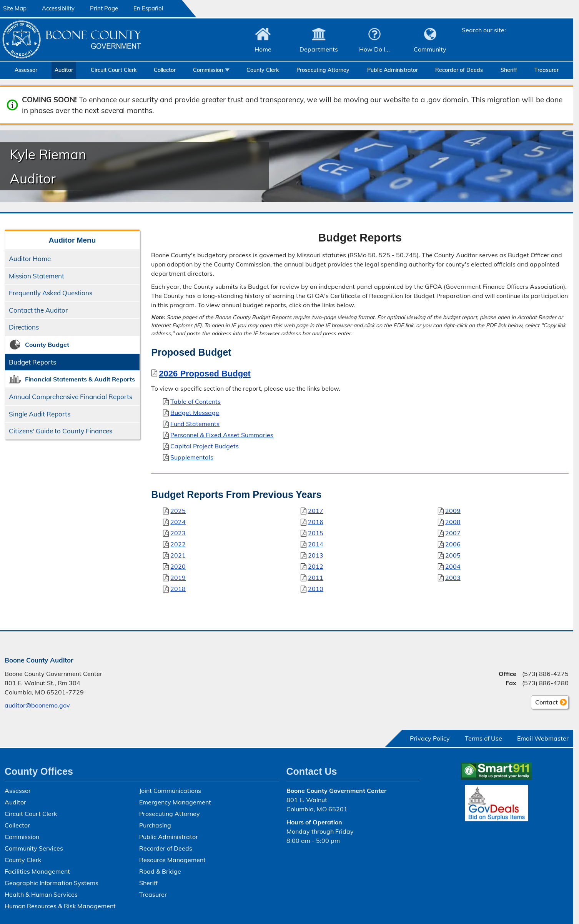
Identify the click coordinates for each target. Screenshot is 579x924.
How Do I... (374, 49)
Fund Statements (195, 424)
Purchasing (155, 825)
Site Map (15, 8)
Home (263, 49)
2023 (178, 533)
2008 (453, 521)
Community (430, 49)
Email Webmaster (543, 738)
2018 (178, 588)
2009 (453, 510)
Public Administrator (393, 70)
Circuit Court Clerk (114, 70)
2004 (453, 566)
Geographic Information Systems (52, 883)
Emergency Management (175, 802)
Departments (319, 49)
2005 (453, 555)
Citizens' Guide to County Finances (61, 431)
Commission (208, 70)
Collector (165, 70)
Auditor (64, 70)
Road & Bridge (160, 871)
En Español (148, 8)
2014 (316, 544)
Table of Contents (195, 401)
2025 (178, 510)
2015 (316, 533)
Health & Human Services (41, 894)
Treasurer (547, 70)
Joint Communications (170, 791)
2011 (316, 577)
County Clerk (263, 70)
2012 (316, 566)
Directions (24, 327)
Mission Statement (37, 276)
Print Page (104, 8)
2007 (453, 533)
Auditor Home (30, 259)
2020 (178, 566)
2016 (316, 521)
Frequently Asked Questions (51, 293)
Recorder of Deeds (459, 70)
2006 (453, 544)
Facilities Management (37, 871)
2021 (178, 555)
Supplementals (192, 457)
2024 (178, 521)
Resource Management (172, 860)
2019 (178, 577)
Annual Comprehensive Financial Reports (71, 397)
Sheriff (509, 70)
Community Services (34, 848)
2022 (178, 544)
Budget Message (195, 413)
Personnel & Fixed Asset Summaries (222, 435)
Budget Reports (32, 362)
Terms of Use (483, 738)
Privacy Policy (430, 738)
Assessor (26, 70)
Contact (544, 703)
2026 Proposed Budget (205, 374)
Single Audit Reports (40, 414)
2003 (453, 577)
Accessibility (58, 8)
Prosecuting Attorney (323, 70)
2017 (316, 510)
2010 (316, 588)
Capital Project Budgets (205, 446)
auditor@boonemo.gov (37, 705)
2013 (316, 555)
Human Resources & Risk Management (60, 906)
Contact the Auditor (38, 310)
